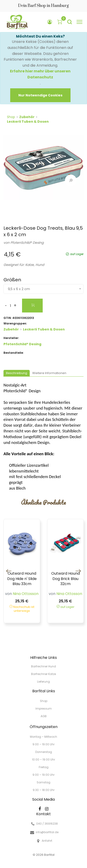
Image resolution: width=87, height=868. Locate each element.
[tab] (17, 373)
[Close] (40, 95)
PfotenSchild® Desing (27, 243)
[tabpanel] (43, 170)
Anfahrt (47, 841)
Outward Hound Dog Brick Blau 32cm (66, 579)
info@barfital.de (47, 832)
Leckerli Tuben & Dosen (28, 122)
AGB (44, 716)
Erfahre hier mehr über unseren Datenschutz (40, 74)
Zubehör (27, 117)
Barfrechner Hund (43, 666)
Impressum (44, 709)
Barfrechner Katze (43, 674)
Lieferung (43, 681)
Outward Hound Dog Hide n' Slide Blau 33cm (22, 579)
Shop (11, 117)
